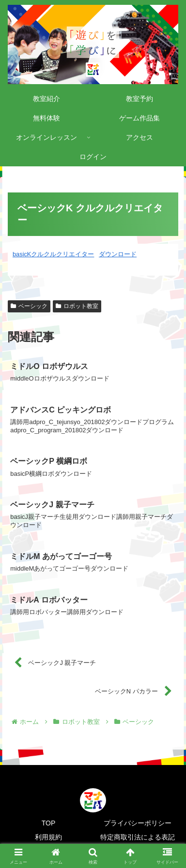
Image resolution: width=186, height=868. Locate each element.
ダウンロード (118, 254)
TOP (49, 823)
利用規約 (48, 837)
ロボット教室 (77, 306)
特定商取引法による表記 (138, 837)
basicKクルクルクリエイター (53, 254)
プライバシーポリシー (138, 823)
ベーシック (29, 306)
